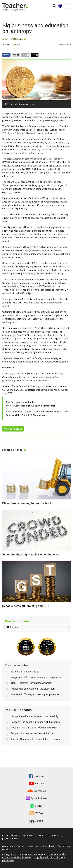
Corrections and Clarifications (17, 857)
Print (35, 55)
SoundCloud (37, 791)
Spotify (36, 806)
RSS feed (36, 813)
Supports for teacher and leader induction (33, 733)
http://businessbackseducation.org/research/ (31, 406)
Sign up (12, 627)
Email (25, 55)
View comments (13, 429)
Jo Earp (16, 45)
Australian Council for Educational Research (29, 835)
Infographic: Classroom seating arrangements (36, 677)
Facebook (36, 776)
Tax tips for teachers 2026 (25, 672)
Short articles (13, 39)
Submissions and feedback (41, 846)
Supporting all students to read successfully (35, 716)
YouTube (36, 783)
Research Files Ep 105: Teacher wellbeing (34, 728)
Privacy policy (9, 854)
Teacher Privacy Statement (32, 854)
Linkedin (36, 821)
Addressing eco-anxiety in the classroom (33, 689)
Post (16, 55)
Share (6, 55)
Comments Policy (57, 854)
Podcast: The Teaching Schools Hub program (36, 722)
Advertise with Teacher (13, 846)
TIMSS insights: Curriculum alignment (31, 683)
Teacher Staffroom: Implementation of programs (37, 739)
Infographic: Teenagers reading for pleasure (35, 694)
